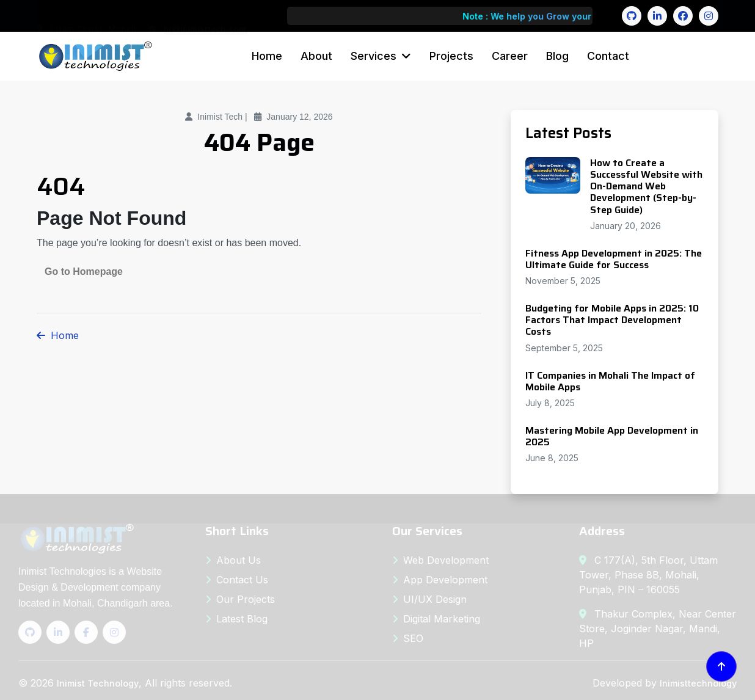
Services (374, 56)
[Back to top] (721, 666)
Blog (557, 56)
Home (267, 56)
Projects (451, 56)
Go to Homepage (84, 272)
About (316, 56)
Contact (608, 56)
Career (510, 56)
